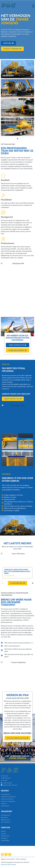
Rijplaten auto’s (5, 820)
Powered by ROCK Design (8, 864)
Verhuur (5, 827)
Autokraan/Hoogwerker (8, 801)
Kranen (5, 791)
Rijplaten (4, 831)
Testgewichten (5, 836)
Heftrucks (4, 804)
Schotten (4, 833)
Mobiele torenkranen (7, 799)
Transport (6, 811)
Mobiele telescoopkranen (9, 797)
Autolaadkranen (6, 794)
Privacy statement (21, 859)
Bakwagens (4, 817)
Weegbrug (4, 838)
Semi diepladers (6, 822)
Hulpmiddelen (5, 806)
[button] (33, 6)
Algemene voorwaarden (8, 859)
